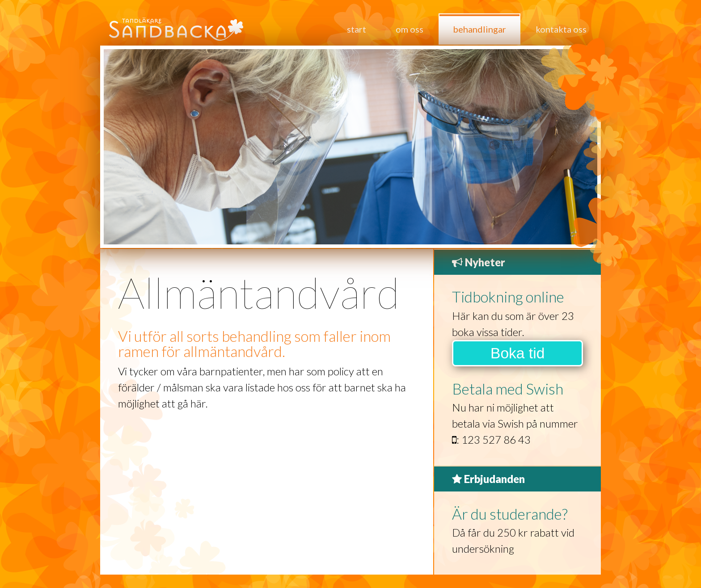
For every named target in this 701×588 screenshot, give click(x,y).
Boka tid (517, 353)
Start (357, 29)
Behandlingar (479, 29)
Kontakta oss (561, 29)
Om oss (410, 29)
